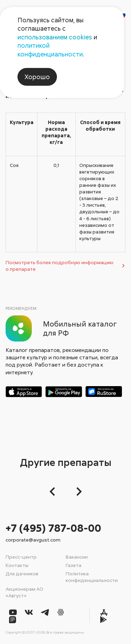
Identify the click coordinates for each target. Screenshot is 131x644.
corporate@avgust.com (33, 540)
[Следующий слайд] (77, 492)
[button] (54, 492)
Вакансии (77, 557)
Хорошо (37, 77)
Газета (74, 565)
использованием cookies (55, 37)
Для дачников (22, 573)
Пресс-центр (21, 557)
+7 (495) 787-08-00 (53, 528)
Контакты (17, 565)
